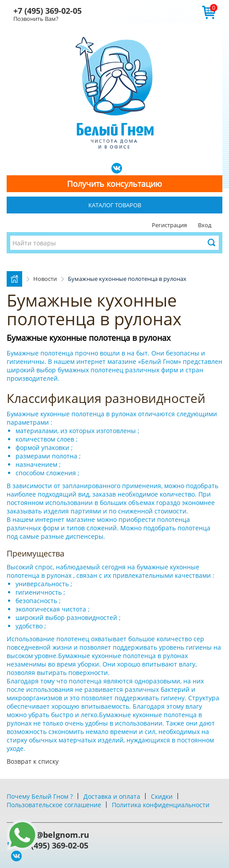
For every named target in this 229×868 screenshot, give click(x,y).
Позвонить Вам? (36, 19)
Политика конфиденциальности (161, 805)
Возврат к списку (33, 761)
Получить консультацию (114, 184)
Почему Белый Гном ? (40, 796)
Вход (205, 225)
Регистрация (169, 225)
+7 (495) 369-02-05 (47, 11)
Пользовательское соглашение (54, 805)
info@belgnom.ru (55, 835)
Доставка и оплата (112, 796)
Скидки (162, 796)
